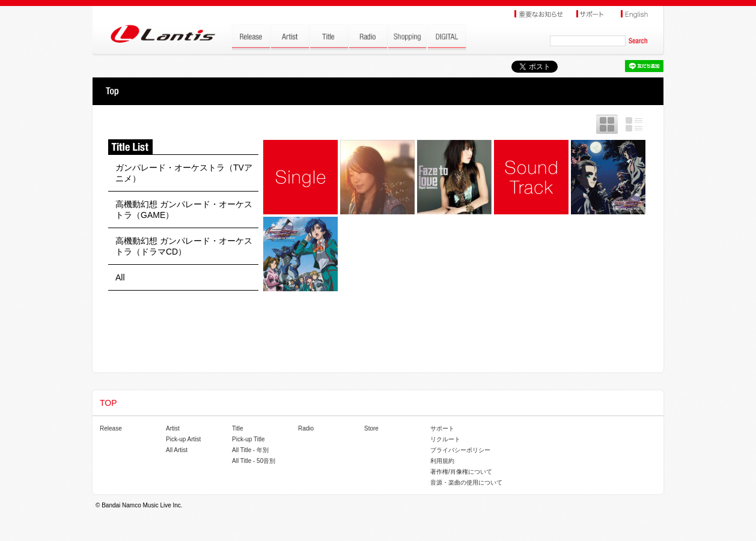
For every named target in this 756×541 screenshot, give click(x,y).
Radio (306, 428)
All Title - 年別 (250, 450)
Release (111, 428)
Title (238, 428)
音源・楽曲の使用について (466, 482)
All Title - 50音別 (254, 461)
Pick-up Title (248, 439)
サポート (442, 428)
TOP (112, 91)
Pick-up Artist (183, 439)
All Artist (177, 450)
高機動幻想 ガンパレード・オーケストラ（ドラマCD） (184, 246)
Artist (173, 428)
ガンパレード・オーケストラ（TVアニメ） (184, 173)
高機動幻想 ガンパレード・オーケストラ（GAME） (184, 210)
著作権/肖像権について (461, 472)
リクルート (445, 439)
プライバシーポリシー (460, 450)
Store (371, 428)
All (120, 277)
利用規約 (442, 461)
